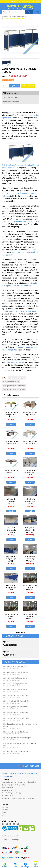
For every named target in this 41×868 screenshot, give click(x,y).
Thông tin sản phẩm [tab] (11, 93)
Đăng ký (36, 2)
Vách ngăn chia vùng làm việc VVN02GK (30, 559)
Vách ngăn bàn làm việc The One (14, 390)
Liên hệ (4, 815)
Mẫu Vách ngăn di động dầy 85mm (15, 684)
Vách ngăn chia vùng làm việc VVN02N (11, 559)
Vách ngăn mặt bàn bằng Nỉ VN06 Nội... (11, 415)
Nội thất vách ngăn (12, 840)
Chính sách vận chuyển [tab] (12, 102)
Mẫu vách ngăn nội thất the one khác (16, 701)
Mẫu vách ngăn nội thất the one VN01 (16, 713)
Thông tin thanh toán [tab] (11, 97)
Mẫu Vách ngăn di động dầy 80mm (15, 678)
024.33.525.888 (28, 86)
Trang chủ (5, 17)
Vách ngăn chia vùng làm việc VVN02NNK (30, 530)
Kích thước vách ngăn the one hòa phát (17, 751)
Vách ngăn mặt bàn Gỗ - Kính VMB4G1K (30, 617)
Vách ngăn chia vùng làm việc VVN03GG (11, 530)
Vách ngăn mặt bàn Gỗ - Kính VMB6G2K (30, 588)
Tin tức (4, 812)
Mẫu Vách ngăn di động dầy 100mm (16, 672)
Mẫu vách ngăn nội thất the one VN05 (16, 695)
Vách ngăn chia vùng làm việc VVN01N (11, 588)
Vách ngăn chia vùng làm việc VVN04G (11, 501)
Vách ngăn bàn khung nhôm (18, 17)
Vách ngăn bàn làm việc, (11, 382)
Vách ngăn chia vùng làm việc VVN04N (30, 472)
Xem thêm (20, 633)
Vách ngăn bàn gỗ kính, (17, 378)
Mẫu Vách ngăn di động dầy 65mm (15, 690)
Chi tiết (11, 425)
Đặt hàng (15, 86)
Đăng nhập (26, 2)
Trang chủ (5, 807)
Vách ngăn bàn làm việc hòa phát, (14, 386)
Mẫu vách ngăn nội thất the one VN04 (16, 707)
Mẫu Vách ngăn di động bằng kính (15, 667)
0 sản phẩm (16, 2)
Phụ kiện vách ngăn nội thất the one (16, 732)
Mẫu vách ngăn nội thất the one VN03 (16, 718)
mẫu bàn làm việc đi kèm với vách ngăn (20, 311)
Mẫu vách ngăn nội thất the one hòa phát (17, 738)
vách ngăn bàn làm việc (16, 362)
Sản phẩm (5, 810)
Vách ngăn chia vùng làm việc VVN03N (30, 501)
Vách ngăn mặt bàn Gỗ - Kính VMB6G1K (11, 617)
